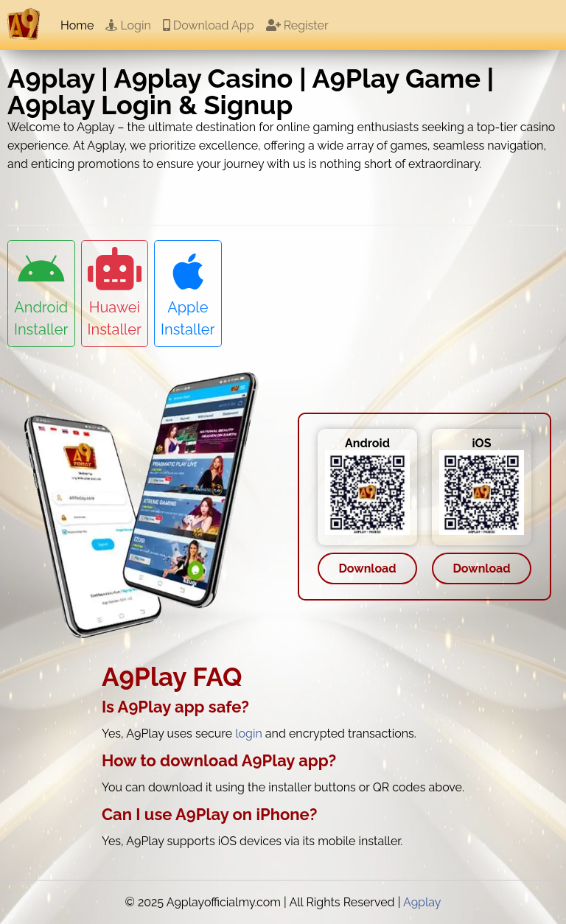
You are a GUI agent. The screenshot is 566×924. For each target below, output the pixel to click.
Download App (209, 25)
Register (297, 25)
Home (77, 25)
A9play (422, 902)
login (249, 734)
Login (128, 25)
